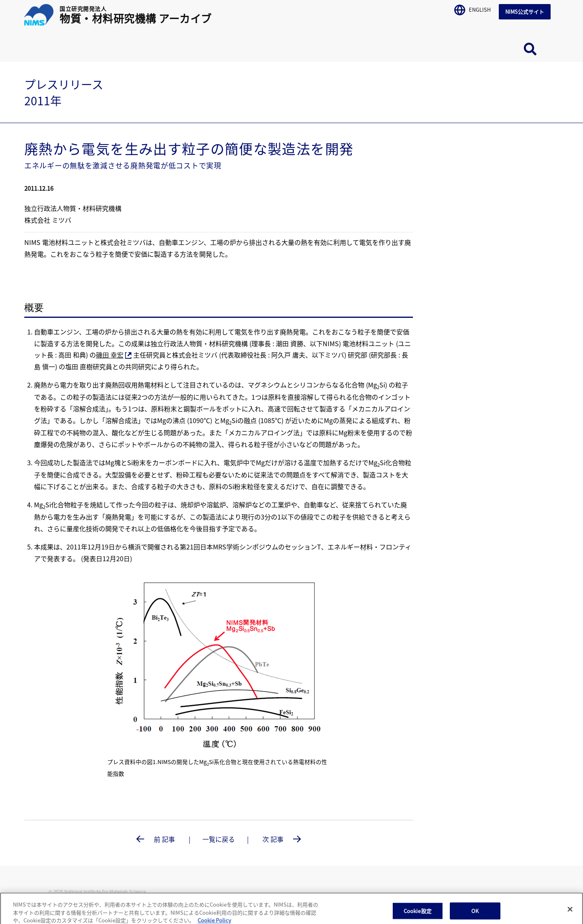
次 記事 (274, 839)
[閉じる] (570, 913)
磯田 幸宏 (114, 355)
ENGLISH (472, 9)
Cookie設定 (418, 915)
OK (475, 915)
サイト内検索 (530, 49)
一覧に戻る (219, 839)
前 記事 (164, 839)
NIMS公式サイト (525, 12)
